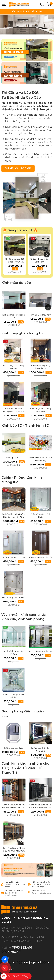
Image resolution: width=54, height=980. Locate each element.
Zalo (5, 959)
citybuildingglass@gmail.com (25, 947)
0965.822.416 (22, 933)
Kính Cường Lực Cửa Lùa (41, 651)
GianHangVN (43, 974)
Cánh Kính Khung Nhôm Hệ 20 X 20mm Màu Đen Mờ (40, 808)
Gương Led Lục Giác (13, 748)
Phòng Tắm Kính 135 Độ (14, 557)
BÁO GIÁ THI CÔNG (35, 12)
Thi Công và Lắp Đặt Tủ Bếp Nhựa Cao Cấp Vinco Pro (15, 262)
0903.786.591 (12, 937)
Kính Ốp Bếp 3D (14, 458)
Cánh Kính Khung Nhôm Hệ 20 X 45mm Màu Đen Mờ (14, 808)
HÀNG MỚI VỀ (18, 12)
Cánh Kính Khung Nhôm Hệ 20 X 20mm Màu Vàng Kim (13, 851)
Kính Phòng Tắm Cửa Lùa (41, 557)
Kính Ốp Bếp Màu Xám (40, 315)
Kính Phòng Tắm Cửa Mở (13, 597)
